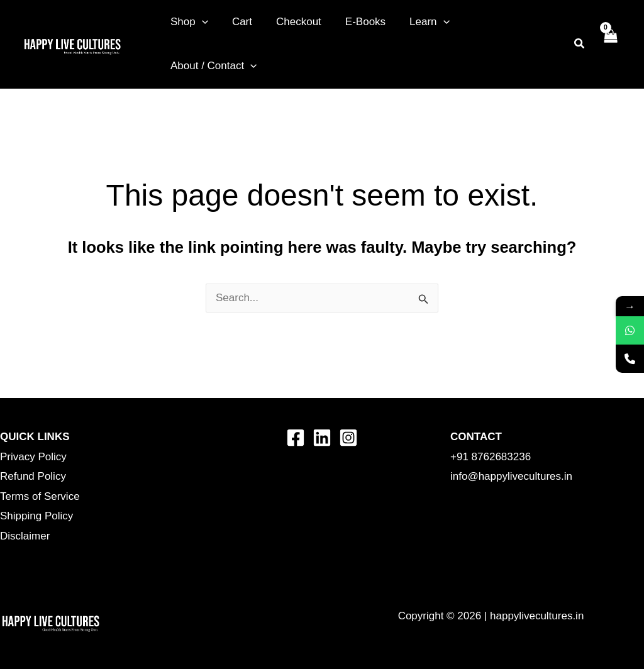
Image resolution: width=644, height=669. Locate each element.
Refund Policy (33, 476)
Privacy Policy (33, 457)
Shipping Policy (36, 516)
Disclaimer (25, 536)
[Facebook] (296, 438)
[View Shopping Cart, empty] (610, 44)
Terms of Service (40, 496)
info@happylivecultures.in (511, 476)
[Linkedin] (322, 438)
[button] (201, 22)
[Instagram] (348, 438)
